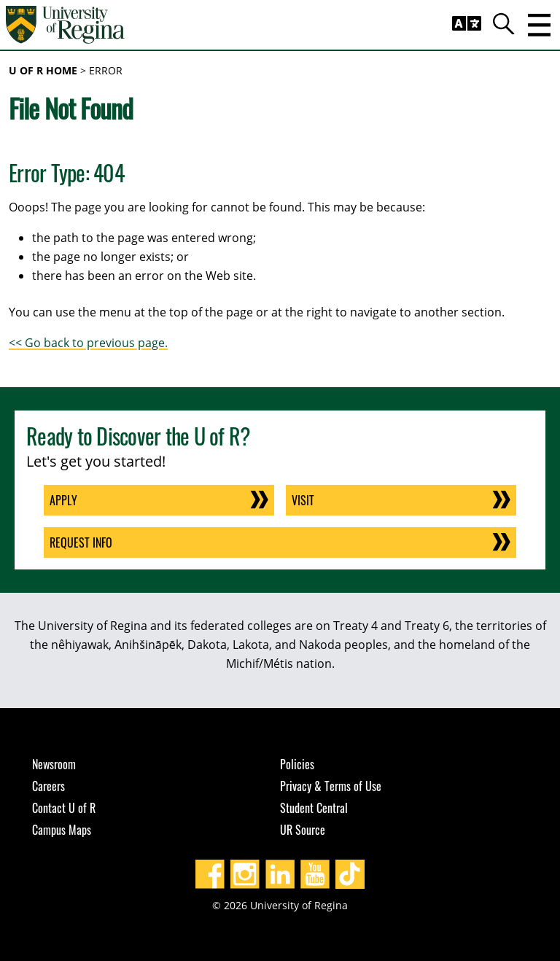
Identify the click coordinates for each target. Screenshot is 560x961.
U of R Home (43, 70)
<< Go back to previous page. (88, 343)
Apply (63, 500)
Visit (303, 500)
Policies (297, 764)
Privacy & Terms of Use (331, 786)
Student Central (314, 808)
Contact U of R (64, 808)
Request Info (81, 542)
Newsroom (54, 764)
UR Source (303, 830)
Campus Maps (62, 830)
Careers (48, 786)
